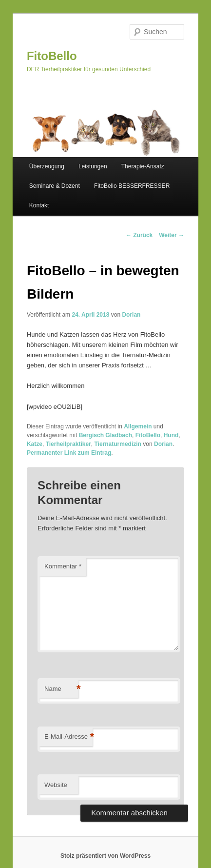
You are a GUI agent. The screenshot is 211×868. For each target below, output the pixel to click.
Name (61, 689)
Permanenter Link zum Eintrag (69, 453)
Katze (35, 444)
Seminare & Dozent (55, 186)
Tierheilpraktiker (68, 444)
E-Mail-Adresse (68, 737)
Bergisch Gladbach (105, 435)
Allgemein (138, 426)
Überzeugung (47, 166)
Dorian (131, 315)
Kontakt (39, 205)
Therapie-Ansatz (143, 166)
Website (56, 785)
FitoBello (52, 56)
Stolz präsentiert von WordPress (105, 856)
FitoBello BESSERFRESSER (132, 186)
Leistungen (93, 166)
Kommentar (63, 566)
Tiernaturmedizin (117, 444)
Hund (171, 435)
